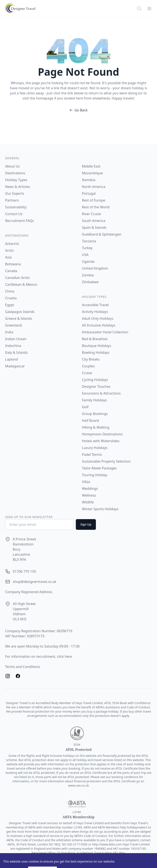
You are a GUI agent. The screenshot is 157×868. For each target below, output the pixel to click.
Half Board (91, 421)
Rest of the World (96, 207)
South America (94, 221)
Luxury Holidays (95, 448)
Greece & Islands (19, 318)
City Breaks (91, 359)
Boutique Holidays (97, 346)
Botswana (13, 264)
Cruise (87, 373)
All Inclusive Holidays (99, 325)
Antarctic (12, 244)
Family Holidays (94, 400)
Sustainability (16, 207)
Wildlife (88, 502)
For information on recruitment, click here (39, 656)
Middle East (91, 166)
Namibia (89, 180)
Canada (11, 271)
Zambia (88, 275)
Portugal (89, 193)
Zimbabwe (90, 282)
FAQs (30, 221)
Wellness (89, 495)
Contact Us (14, 214)
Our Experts (15, 193)
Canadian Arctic (18, 278)
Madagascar (15, 366)
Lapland (12, 359)
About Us (12, 166)
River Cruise (91, 214)
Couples (88, 366)
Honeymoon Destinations (102, 434)
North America (94, 187)
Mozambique (92, 173)
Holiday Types (16, 180)
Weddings (90, 489)
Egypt (10, 305)
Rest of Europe (94, 200)
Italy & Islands (16, 352)
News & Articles (17, 187)
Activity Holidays (95, 312)
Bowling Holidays (96, 352)
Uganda (88, 261)
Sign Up (86, 524)
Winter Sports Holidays (100, 509)
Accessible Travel (95, 305)
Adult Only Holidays (98, 318)
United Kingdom (95, 268)
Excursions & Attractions (101, 393)
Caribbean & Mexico (21, 284)
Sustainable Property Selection (106, 461)
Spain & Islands (94, 227)
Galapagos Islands (20, 312)
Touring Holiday (95, 475)
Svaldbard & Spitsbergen (102, 234)
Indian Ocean (16, 339)
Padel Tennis (92, 455)
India (9, 332)
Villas (86, 482)
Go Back (78, 110)
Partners (12, 200)
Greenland (14, 325)
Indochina (13, 346)
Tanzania (89, 241)
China (10, 291)
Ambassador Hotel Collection (105, 332)
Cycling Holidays (95, 380)
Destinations (15, 173)
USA (85, 255)
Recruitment (15, 221)
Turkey (87, 248)
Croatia (11, 298)
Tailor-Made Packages (99, 468)
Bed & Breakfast (95, 339)
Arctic (10, 250)
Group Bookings (95, 414)
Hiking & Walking (96, 427)
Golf (85, 407)
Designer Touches (96, 386)
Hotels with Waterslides (101, 441)
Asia (8, 257)
